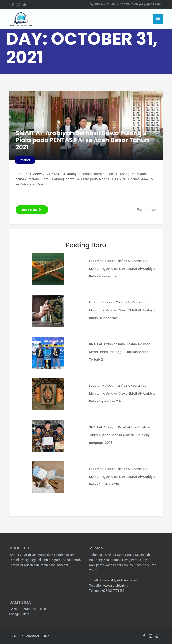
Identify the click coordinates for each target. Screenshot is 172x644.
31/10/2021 (148, 210)
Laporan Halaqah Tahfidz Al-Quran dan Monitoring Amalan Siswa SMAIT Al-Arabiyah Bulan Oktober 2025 (123, 310)
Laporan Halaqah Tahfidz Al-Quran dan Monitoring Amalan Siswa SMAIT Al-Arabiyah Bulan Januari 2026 (123, 268)
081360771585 (105, 4)
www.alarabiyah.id (115, 586)
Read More (32, 210)
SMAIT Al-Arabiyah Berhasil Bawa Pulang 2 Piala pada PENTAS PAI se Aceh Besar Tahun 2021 (86, 140)
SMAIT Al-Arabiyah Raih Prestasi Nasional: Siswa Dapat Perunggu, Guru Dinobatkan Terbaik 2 (121, 352)
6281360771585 (113, 591)
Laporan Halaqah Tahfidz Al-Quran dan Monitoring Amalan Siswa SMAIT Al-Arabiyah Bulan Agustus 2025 (123, 476)
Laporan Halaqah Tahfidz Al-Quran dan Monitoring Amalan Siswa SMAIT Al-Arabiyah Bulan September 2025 (123, 393)
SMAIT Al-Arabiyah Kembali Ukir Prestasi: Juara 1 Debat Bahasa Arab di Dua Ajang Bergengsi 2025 (120, 435)
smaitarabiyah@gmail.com (142, 4)
